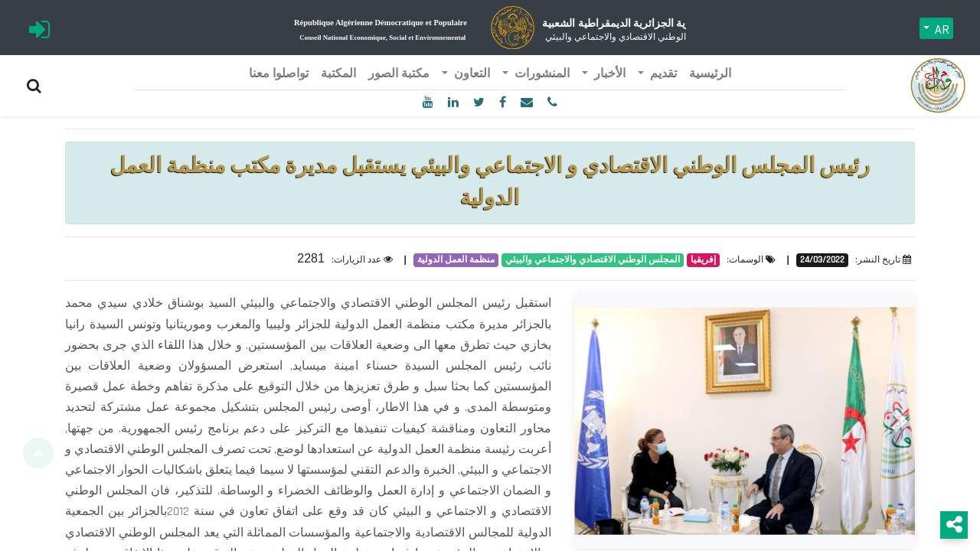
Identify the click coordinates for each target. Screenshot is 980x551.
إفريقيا (703, 260)
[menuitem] (710, 74)
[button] (590, 421)
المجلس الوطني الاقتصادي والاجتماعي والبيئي (593, 260)
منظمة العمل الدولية (456, 260)
